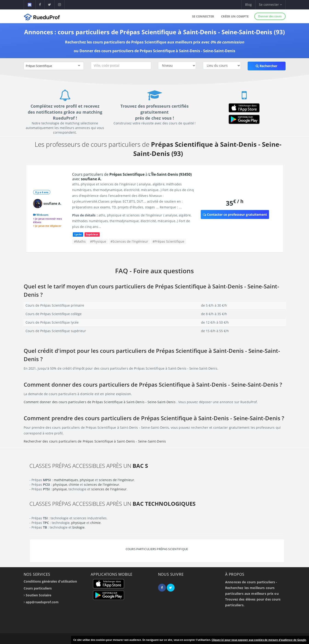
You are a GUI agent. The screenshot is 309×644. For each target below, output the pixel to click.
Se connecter (203, 16)
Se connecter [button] (270, 4)
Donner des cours (270, 16)
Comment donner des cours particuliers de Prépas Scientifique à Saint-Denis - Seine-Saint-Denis (100, 402)
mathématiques (66, 480)
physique (87, 480)
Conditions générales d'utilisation (50, 581)
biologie (78, 527)
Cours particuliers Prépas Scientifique (157, 549)
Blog (248, 4)
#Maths (80, 241)
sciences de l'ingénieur (116, 480)
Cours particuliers (38, 588)
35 (235, 203)
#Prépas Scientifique (168, 241)
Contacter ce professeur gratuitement (235, 214)
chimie (74, 484)
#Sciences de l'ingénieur (129, 241)
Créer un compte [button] (235, 16)
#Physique (98, 241)
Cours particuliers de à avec (132, 177)
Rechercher (266, 66)
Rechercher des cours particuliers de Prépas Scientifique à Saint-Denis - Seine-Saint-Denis (95, 441)
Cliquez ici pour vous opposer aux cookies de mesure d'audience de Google (259, 640)
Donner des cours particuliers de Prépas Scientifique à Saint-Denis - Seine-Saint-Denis (157, 51)
